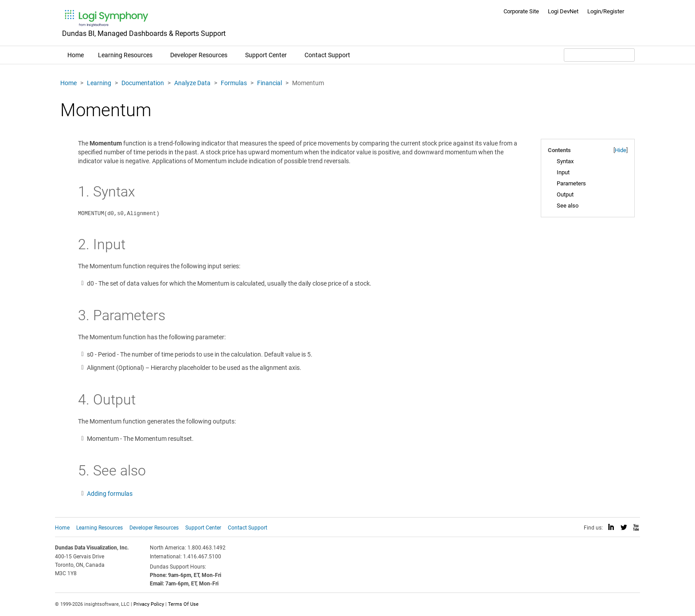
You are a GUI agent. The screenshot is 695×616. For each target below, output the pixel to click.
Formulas (234, 83)
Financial (269, 83)
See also (568, 206)
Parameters (571, 183)
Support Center (266, 55)
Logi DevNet (563, 11)
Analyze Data (192, 83)
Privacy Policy (149, 604)
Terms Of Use (183, 604)
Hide (621, 150)
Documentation (143, 83)
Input (563, 172)
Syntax (565, 161)
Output (565, 194)
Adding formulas (110, 494)
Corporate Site (521, 11)
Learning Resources (125, 55)
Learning (99, 83)
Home (76, 55)
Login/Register (606, 11)
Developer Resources (199, 55)
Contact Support (327, 55)
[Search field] (599, 55)
